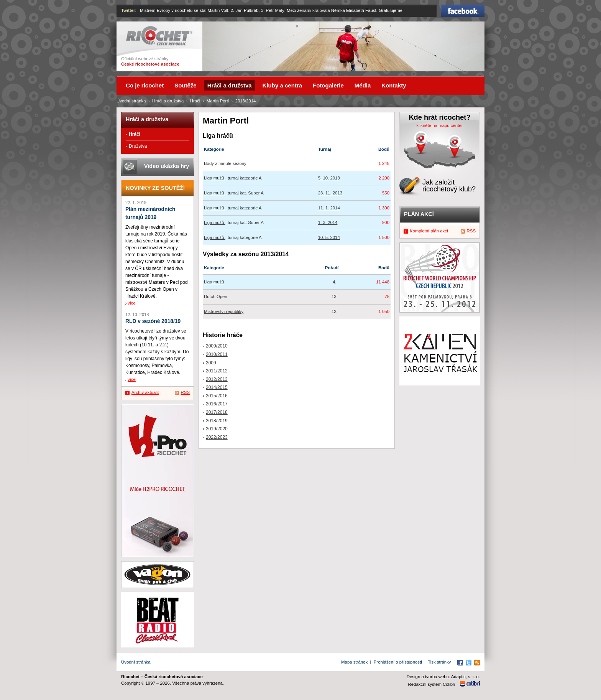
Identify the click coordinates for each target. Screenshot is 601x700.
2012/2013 (217, 379)
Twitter (128, 10)
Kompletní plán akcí (429, 231)
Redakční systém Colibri (432, 684)
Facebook (463, 11)
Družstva (138, 146)
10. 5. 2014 (329, 237)
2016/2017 (217, 404)
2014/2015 (217, 387)
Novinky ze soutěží (155, 188)
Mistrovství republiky (224, 311)
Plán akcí (419, 214)
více (132, 303)
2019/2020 (217, 429)
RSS (185, 392)
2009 (211, 363)
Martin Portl (218, 101)
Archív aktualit (145, 392)
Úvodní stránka (131, 101)
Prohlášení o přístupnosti (398, 662)
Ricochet (159, 36)
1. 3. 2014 (328, 222)
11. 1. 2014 (329, 208)
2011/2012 (217, 371)
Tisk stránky (439, 662)
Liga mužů (215, 178)
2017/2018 (217, 412)
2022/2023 (217, 437)
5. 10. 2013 (329, 178)
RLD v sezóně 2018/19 (153, 321)
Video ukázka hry (167, 166)
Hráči (195, 101)
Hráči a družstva (168, 101)
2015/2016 (217, 396)
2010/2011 (217, 354)
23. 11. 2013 (330, 193)
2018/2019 (217, 421)
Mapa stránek (354, 662)
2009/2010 (217, 346)
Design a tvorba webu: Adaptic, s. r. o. (443, 677)
